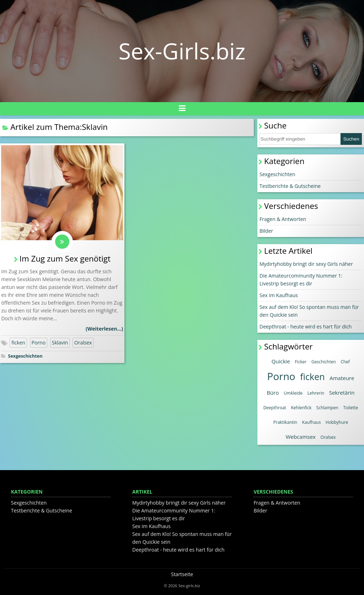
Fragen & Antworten (283, 219)
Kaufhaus (312, 422)
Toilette (350, 408)
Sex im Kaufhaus (279, 295)
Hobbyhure (337, 422)
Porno (39, 343)
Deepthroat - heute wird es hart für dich (306, 327)
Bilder (266, 231)
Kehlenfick (301, 408)
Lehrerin (316, 393)
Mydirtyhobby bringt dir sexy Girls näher (306, 264)
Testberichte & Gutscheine (290, 186)
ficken (18, 343)
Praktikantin (285, 422)
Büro (273, 393)
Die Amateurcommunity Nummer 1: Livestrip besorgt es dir (301, 280)
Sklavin (60, 343)
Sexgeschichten (25, 356)
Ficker (301, 362)
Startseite (182, 574)
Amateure (342, 378)
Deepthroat (275, 408)
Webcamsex (301, 437)
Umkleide (293, 393)
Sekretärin (342, 393)
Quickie (281, 361)
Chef (345, 362)
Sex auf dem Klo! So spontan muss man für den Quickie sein (309, 311)
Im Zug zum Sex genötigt (65, 259)
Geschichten (324, 362)
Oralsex (83, 343)
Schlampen (327, 408)
